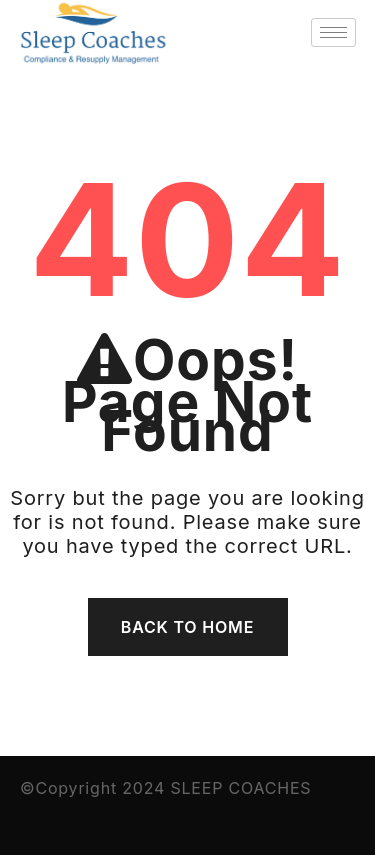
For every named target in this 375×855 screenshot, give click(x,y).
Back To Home (187, 627)
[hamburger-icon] (333, 32)
